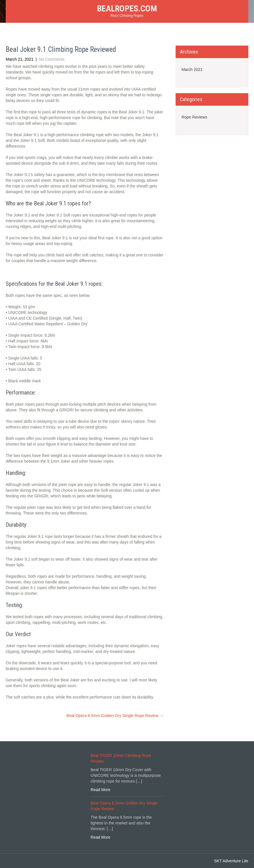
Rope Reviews (194, 117)
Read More (100, 790)
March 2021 (192, 70)
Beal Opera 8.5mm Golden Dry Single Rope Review (115, 716)
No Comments (52, 59)
